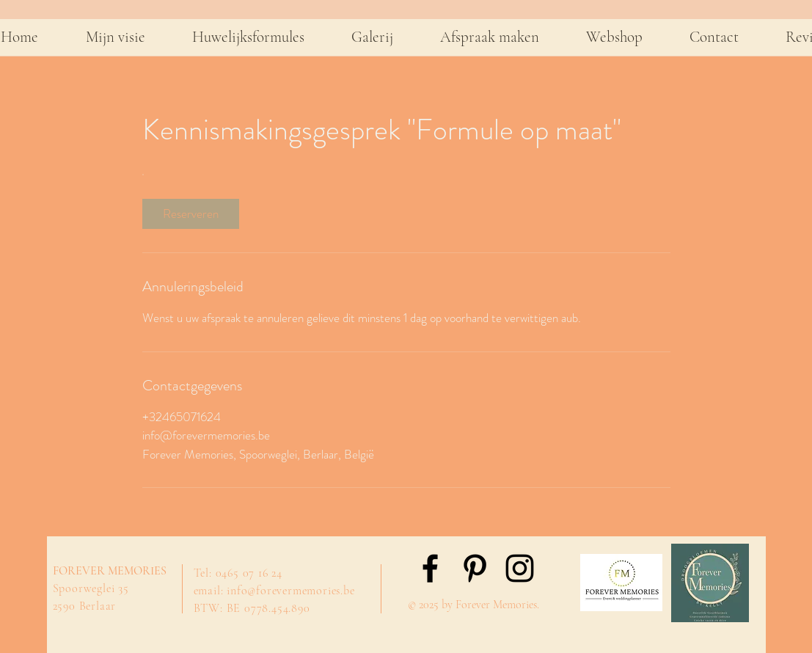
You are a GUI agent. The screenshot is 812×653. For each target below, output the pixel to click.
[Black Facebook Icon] (430, 568)
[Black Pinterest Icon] (475, 568)
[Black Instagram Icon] (520, 568)
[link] (191, 214)
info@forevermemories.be (290, 591)
